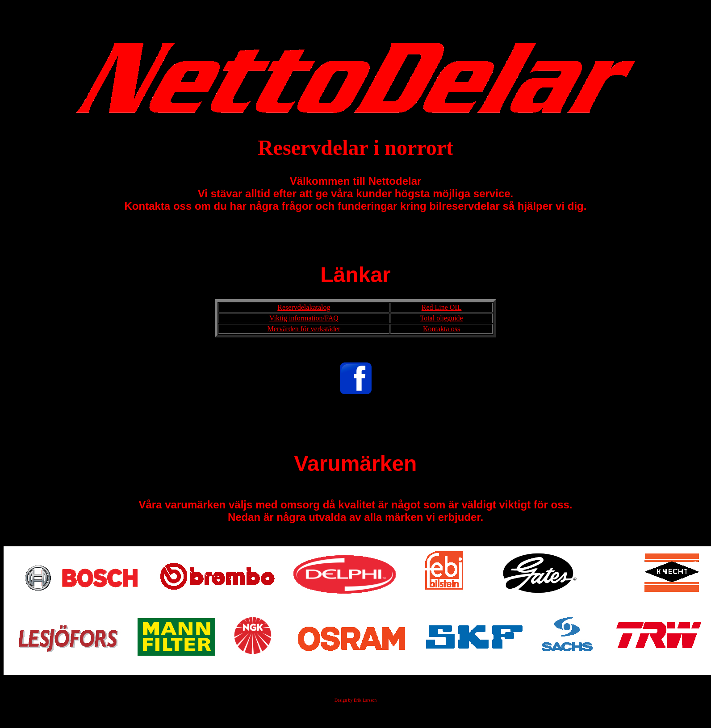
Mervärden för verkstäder (304, 329)
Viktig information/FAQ (304, 318)
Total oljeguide (441, 318)
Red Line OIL (442, 307)
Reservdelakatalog (304, 307)
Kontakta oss (441, 329)
